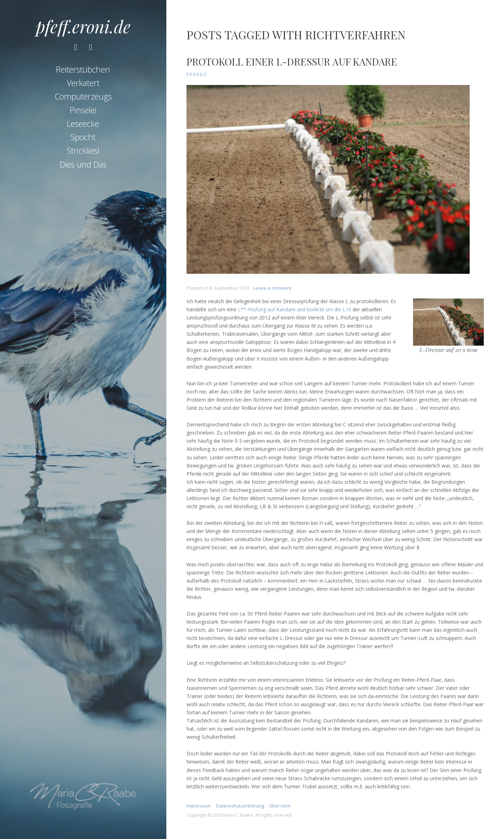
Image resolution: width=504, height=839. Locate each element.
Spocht (83, 137)
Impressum (199, 806)
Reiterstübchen (83, 69)
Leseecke (83, 124)
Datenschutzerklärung (240, 806)
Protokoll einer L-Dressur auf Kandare (292, 61)
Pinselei (83, 110)
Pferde (197, 75)
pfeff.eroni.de (83, 26)
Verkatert (83, 83)
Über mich (280, 806)
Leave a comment (272, 288)
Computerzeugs (83, 96)
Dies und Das (83, 164)
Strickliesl (83, 151)
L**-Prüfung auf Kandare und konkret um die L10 (294, 309)
